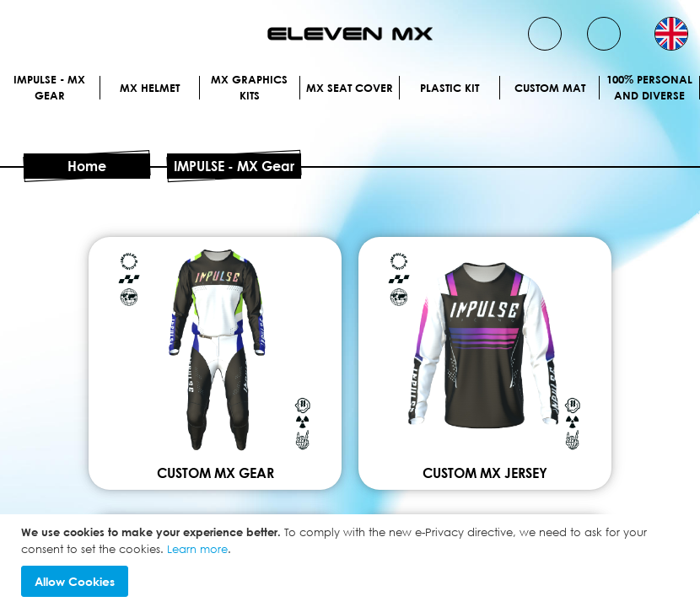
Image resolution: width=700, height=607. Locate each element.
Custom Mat (550, 88)
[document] (352, 561)
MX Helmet (150, 88)
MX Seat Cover (350, 88)
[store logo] (350, 34)
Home (87, 166)
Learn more (197, 549)
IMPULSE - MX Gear (49, 88)
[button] (671, 34)
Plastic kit (450, 88)
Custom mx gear (215, 473)
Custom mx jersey (485, 473)
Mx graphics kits (249, 88)
